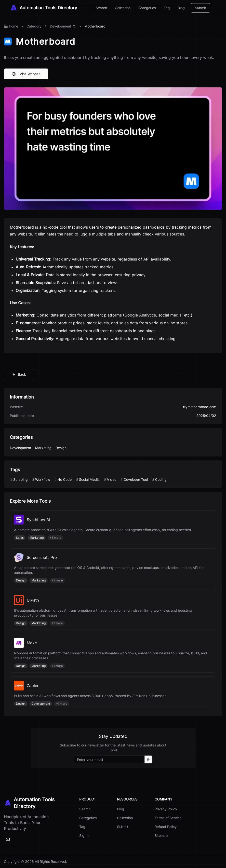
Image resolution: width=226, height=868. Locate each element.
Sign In (85, 835)
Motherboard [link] (95, 26)
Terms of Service (168, 818)
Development (60, 26)
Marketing (43, 448)
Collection (123, 8)
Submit (200, 8)
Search (101, 8)
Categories (147, 8)
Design (61, 448)
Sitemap (161, 835)
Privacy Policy (166, 809)
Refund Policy (166, 827)
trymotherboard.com (200, 407)
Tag (167, 8)
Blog (181, 8)
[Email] (8, 839)
